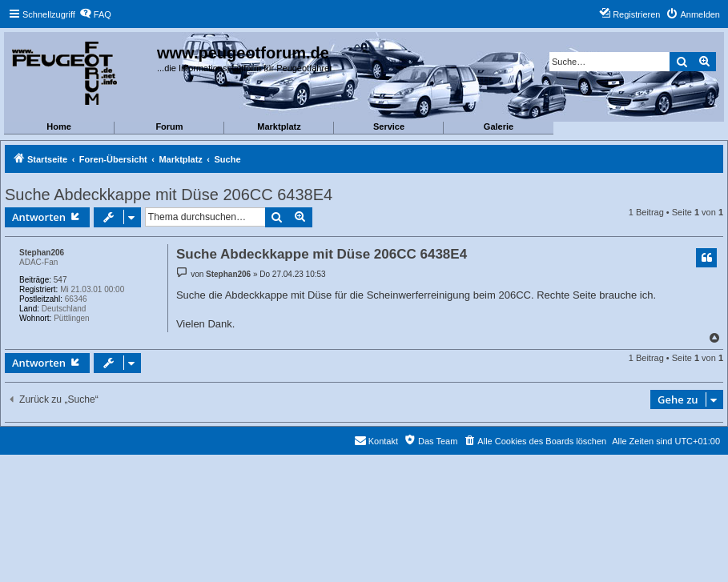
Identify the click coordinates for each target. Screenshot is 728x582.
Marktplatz (279, 126)
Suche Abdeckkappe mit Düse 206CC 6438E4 (169, 195)
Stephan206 (42, 253)
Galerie (499, 126)
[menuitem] (95, 14)
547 (60, 280)
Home (59, 126)
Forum (169, 126)
